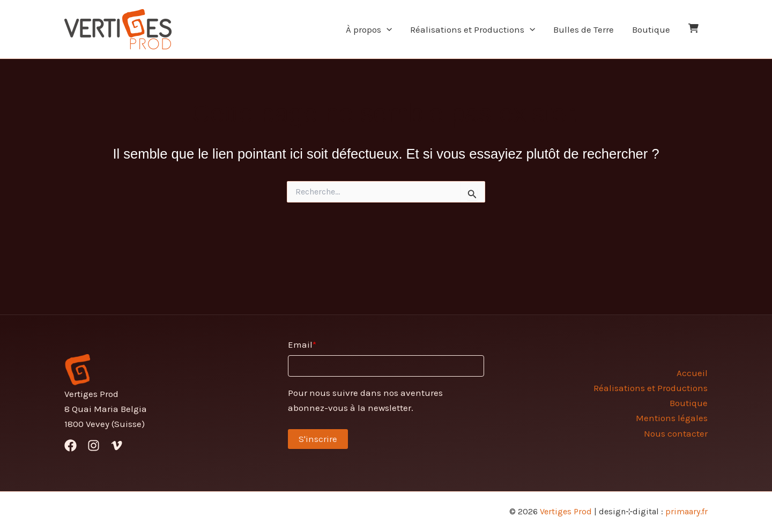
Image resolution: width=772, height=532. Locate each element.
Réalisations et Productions (473, 29)
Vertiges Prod (566, 511)
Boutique (651, 29)
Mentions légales (672, 418)
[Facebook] (70, 445)
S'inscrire (318, 439)
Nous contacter (676, 433)
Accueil (692, 373)
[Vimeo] (117, 445)
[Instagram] (94, 445)
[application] (387, 29)
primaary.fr (686, 511)
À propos (369, 29)
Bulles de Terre (584, 29)
